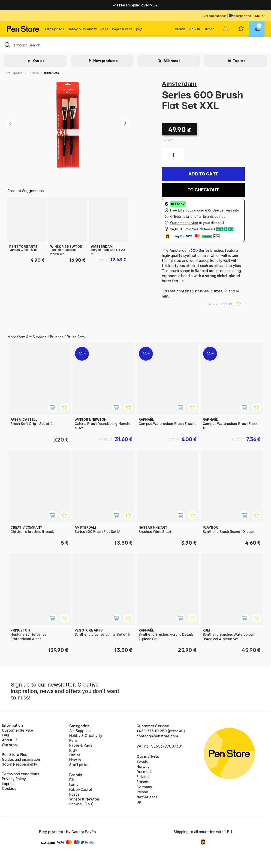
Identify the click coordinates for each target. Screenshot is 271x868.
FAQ (5, 735)
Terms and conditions (20, 774)
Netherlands (147, 797)
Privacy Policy (14, 779)
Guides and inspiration (21, 759)
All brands (172, 61)
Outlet (209, 29)
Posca (74, 794)
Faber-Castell (81, 789)
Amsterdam (179, 84)
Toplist (238, 61)
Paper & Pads (122, 29)
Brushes (33, 73)
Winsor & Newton (84, 799)
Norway (143, 767)
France (142, 782)
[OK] (135, 45)
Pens (104, 29)
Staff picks (79, 765)
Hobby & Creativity (82, 29)
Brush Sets (51, 73)
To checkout (203, 190)
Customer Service (17, 730)
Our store (10, 745)
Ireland (142, 792)
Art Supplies (54, 29)
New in (195, 29)
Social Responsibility (20, 764)
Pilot (73, 780)
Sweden (143, 761)
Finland (143, 777)
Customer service (214, 16)
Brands (180, 29)
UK (139, 802)
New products (105, 61)
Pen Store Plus (14, 755)
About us (10, 740)
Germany (144, 787)
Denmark (144, 772)
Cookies (9, 788)
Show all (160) (81, 804)
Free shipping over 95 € (136, 5)
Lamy (74, 785)
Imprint (8, 784)
